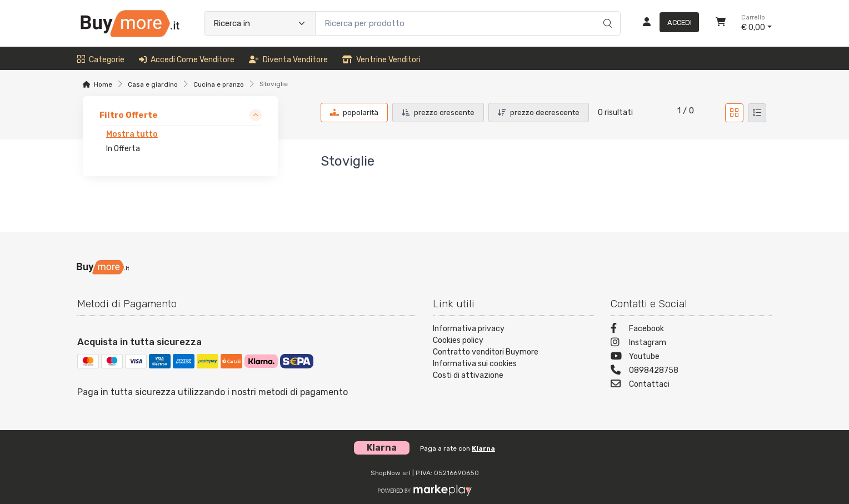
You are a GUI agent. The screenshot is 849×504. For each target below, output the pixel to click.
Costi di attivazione (468, 375)
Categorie (101, 60)
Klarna (483, 448)
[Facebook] (691, 330)
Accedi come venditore (187, 60)
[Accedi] (666, 23)
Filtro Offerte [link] (129, 115)
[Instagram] (691, 344)
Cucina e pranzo (219, 84)
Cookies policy (458, 340)
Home (103, 84)
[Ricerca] (606, 12)
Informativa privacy (469, 329)
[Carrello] (721, 23)
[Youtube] (691, 358)
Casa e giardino (153, 84)
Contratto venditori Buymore (486, 352)
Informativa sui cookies (475, 364)
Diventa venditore (288, 60)
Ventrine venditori (381, 60)
